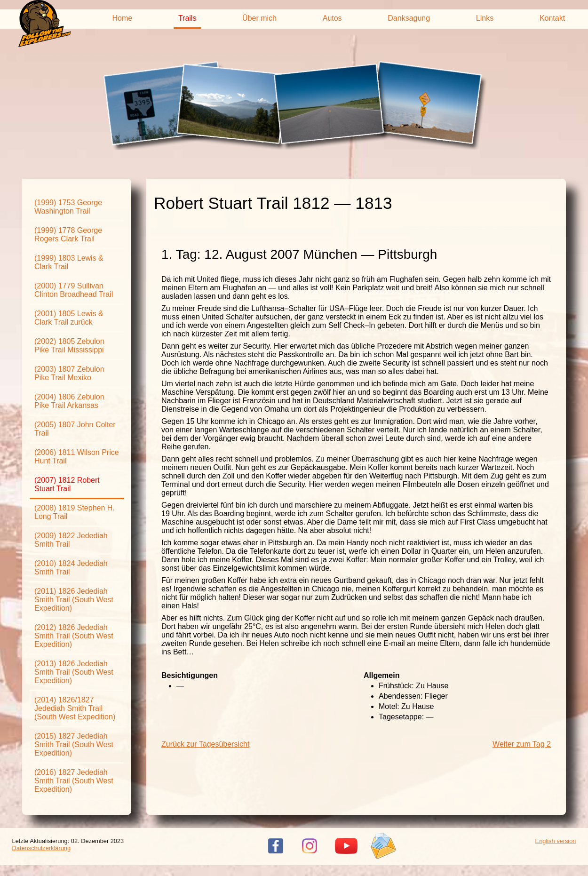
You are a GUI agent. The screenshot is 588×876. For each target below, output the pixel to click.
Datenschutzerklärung (41, 848)
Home (123, 18)
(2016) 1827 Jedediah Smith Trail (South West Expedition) (74, 781)
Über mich (259, 18)
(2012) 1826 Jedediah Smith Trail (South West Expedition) (74, 636)
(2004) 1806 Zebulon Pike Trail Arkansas (69, 401)
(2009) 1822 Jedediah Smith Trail (71, 540)
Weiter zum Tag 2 (522, 744)
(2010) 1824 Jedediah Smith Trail (71, 568)
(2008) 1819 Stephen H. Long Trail (75, 512)
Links (485, 18)
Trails (187, 18)
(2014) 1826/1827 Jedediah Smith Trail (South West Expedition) (75, 708)
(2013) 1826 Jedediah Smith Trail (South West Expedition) (74, 672)
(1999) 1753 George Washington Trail (68, 207)
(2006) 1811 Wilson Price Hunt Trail (77, 457)
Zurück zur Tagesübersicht (205, 744)
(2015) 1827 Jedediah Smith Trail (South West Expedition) (74, 745)
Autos (332, 18)
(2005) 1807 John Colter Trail (75, 429)
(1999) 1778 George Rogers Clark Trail (68, 235)
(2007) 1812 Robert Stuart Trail (67, 484)
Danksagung (409, 18)
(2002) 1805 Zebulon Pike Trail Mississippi (69, 346)
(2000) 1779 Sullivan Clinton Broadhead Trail (74, 290)
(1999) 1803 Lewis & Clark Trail (69, 262)
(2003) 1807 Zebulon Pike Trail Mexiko (69, 373)
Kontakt (552, 18)
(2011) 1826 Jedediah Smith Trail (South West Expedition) (74, 600)
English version (556, 841)
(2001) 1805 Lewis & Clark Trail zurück (69, 318)
